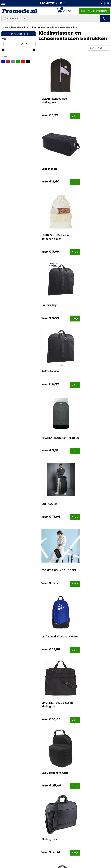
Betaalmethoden (66, 810)
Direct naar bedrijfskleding (94, 11)
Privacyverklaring (93, 818)
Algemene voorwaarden (97, 810)
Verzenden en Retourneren (64, 816)
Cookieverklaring (93, 814)
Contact (61, 806)
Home (5, 27)
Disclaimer (90, 822)
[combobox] (51, 18)
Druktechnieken (37, 814)
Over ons (34, 806)
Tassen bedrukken (20, 27)
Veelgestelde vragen (40, 810)
